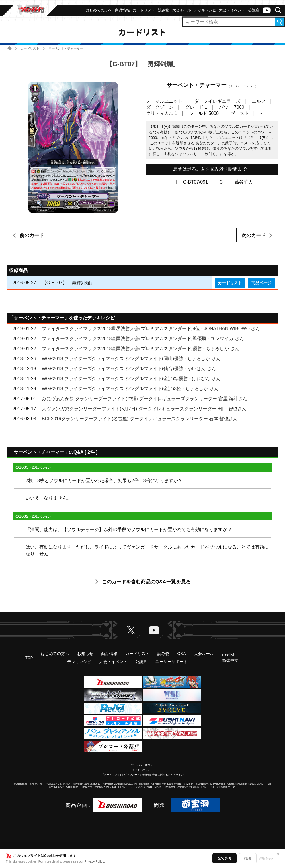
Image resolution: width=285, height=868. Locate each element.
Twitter (131, 630)
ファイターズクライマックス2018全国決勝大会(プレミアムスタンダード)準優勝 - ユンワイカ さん (143, 339)
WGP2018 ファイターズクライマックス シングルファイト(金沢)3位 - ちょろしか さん (130, 389)
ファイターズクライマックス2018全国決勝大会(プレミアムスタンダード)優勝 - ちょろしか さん (141, 349)
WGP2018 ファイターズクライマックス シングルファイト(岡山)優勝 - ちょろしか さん (131, 359)
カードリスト (30, 48)
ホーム (9, 48)
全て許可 (225, 858)
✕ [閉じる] (278, 854)
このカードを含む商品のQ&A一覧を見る (146, 582)
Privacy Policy (94, 861)
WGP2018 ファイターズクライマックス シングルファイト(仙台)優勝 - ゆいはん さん (129, 369)
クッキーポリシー (142, 770)
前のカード (32, 235)
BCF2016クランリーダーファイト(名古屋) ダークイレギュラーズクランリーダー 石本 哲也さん (140, 419)
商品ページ (261, 283)
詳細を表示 (267, 858)
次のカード (254, 235)
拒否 (248, 858)
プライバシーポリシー (142, 765)
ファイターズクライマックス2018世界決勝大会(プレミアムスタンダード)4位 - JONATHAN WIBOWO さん (151, 329)
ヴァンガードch (267, 10)
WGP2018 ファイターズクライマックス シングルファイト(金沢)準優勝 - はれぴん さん (131, 379)
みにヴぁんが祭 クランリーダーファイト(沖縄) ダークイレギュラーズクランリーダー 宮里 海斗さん (145, 399)
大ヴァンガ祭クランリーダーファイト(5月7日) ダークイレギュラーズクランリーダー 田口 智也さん (144, 409)
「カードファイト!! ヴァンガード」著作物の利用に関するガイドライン (143, 775)
